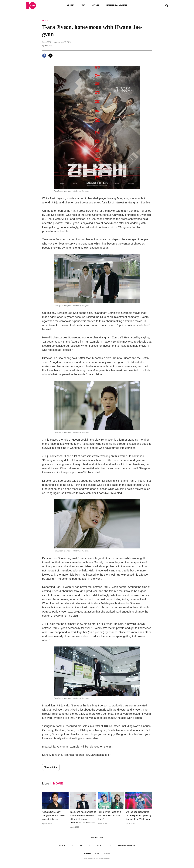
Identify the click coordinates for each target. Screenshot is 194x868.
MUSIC (71, 5)
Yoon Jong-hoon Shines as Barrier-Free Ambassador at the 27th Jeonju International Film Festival (83, 817)
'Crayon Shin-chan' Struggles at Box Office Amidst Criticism (53, 815)
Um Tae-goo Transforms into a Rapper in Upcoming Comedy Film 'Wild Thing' (138, 815)
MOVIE (96, 5)
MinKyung (49, 46)
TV (83, 5)
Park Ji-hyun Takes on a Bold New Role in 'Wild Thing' (109, 815)
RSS (97, 853)
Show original (51, 767)
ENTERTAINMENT (117, 5)
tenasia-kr (107, 853)
